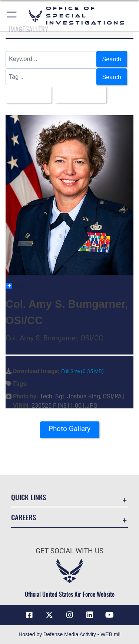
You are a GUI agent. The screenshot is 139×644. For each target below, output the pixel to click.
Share (18, 286)
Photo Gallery (69, 429)
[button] (12, 16)
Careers (24, 517)
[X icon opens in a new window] (49, 615)
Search (112, 59)
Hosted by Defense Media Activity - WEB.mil (69, 634)
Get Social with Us (69, 551)
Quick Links (29, 497)
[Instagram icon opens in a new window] (70, 615)
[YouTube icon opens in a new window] (110, 615)
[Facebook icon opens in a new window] (29, 615)
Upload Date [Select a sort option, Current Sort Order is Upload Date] (79, 94)
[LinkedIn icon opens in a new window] (90, 615)
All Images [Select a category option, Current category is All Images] (26, 94)
